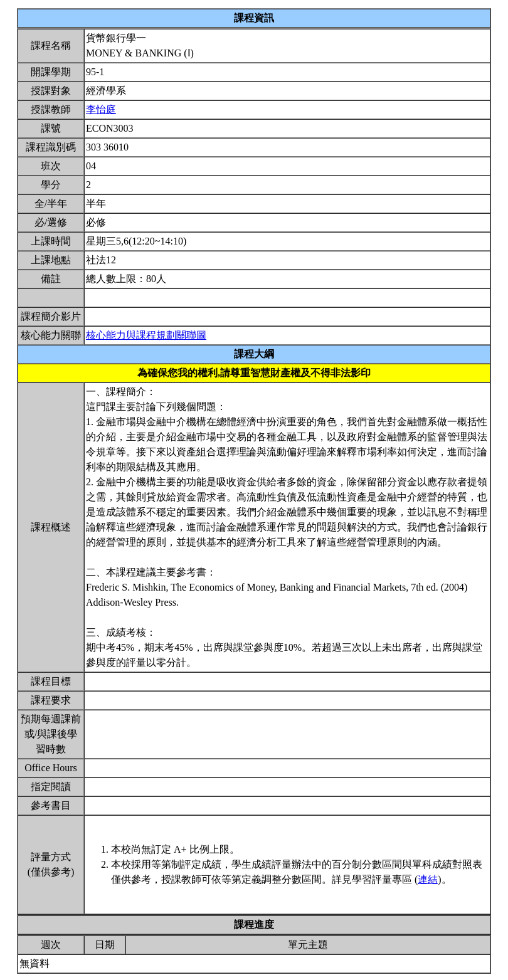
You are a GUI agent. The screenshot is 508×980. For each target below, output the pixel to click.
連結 (428, 879)
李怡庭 (101, 109)
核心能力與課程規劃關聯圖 (146, 335)
